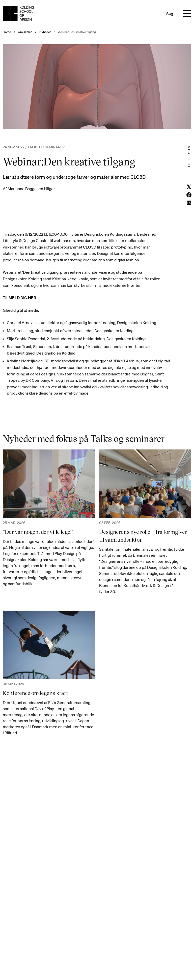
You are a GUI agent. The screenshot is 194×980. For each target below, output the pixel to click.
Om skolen (25, 32)
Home (7, 32)
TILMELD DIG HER (20, 298)
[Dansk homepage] (18, 13)
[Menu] (187, 14)
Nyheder (45, 32)
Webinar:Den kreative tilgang (77, 32)
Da (147, 14)
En (154, 14)
